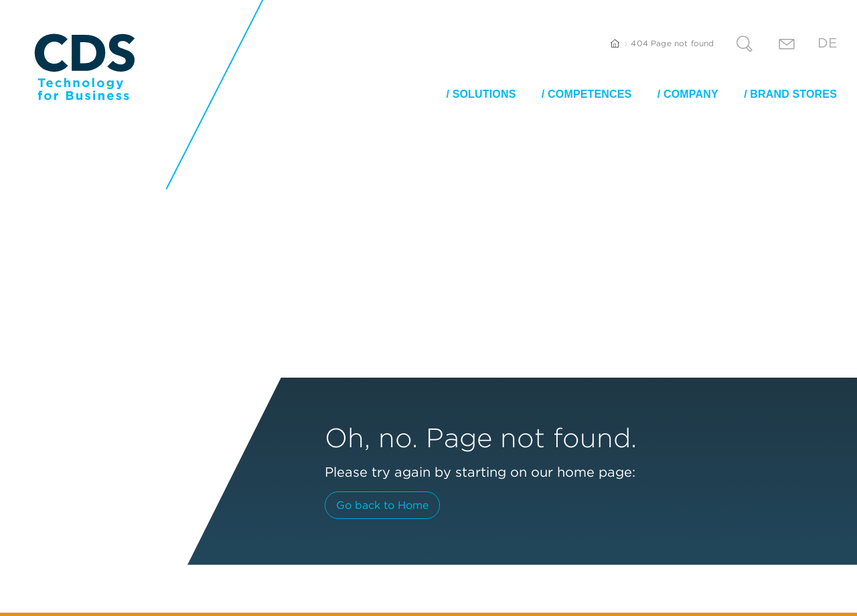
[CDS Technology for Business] (85, 67)
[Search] (745, 46)
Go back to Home (382, 505)
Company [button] (691, 94)
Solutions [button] (484, 94)
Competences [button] (590, 94)
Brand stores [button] (793, 94)
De (827, 43)
